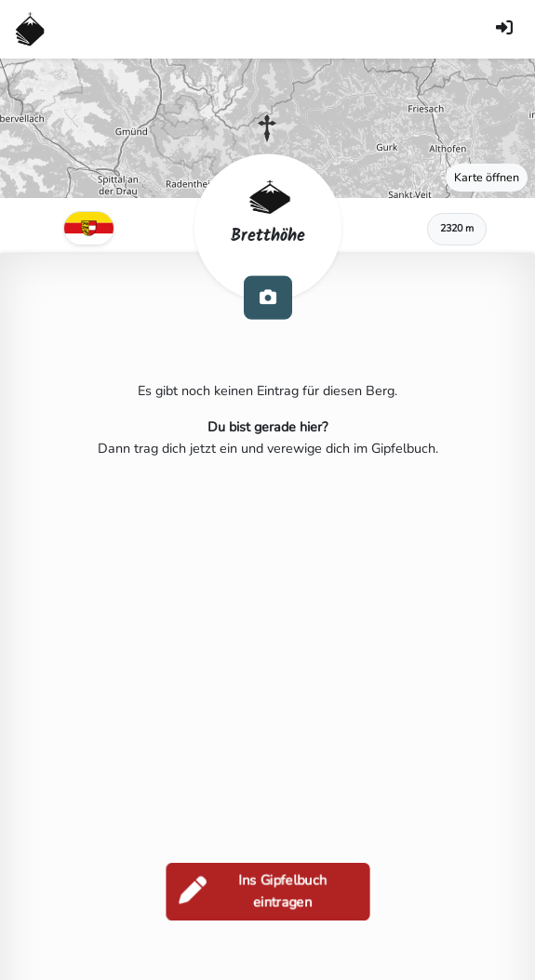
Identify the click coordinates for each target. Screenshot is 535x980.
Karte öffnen (487, 177)
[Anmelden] (504, 29)
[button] (267, 128)
